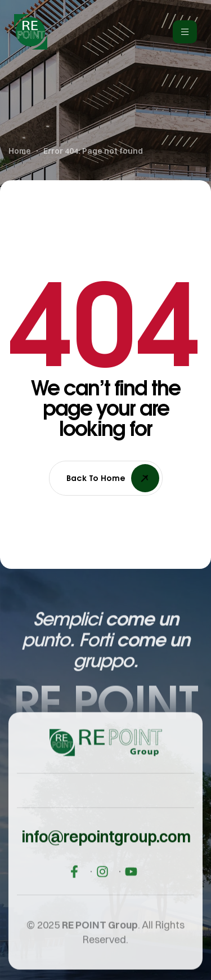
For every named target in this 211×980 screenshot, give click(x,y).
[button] (106, 847)
